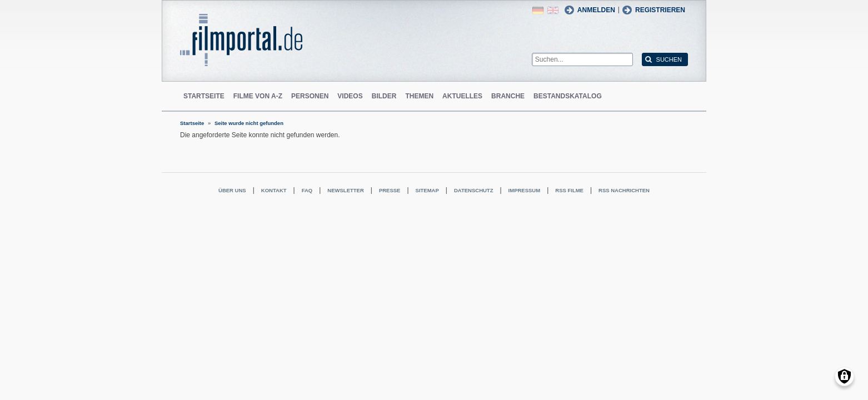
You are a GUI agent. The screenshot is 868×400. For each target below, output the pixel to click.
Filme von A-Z (258, 96)
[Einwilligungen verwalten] (844, 376)
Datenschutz (474, 190)
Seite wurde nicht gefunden (249, 123)
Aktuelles (462, 96)
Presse (390, 190)
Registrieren (660, 10)
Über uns (232, 190)
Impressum (525, 190)
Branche (508, 96)
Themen (419, 96)
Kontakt (274, 190)
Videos (350, 96)
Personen (310, 96)
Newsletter (345, 190)
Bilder (384, 96)
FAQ (307, 190)
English (553, 10)
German (538, 10)
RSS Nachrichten (624, 190)
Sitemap (427, 190)
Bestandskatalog (568, 96)
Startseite (204, 96)
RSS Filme (569, 190)
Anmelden (596, 10)
